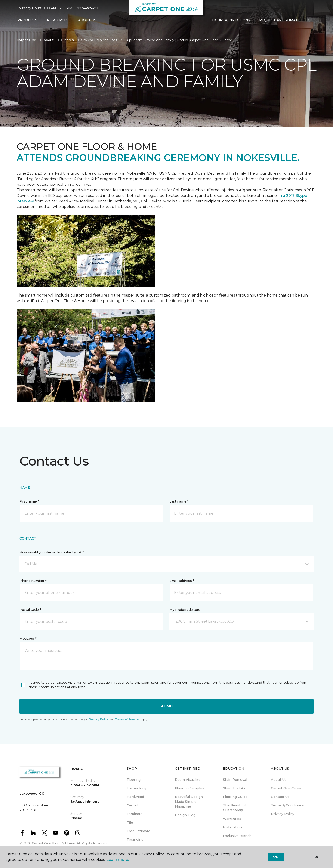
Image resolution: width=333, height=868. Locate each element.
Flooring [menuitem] (134, 780)
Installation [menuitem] (232, 827)
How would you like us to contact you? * (52, 552)
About (49, 40)
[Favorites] (310, 20)
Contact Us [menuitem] (280, 797)
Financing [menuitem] (135, 840)
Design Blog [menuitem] (185, 815)
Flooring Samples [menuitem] (189, 788)
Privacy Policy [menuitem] (283, 814)
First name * (29, 501)
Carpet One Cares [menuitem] (286, 788)
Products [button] (27, 20)
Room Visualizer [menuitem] (188, 780)
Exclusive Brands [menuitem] (237, 836)
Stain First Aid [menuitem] (235, 788)
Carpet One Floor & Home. (54, 843)
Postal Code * (30, 610)
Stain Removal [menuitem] (235, 780)
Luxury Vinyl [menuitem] (137, 788)
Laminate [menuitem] (135, 814)
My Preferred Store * (186, 610)
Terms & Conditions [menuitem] (288, 805)
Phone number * (33, 581)
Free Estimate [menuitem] (139, 831)
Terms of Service (127, 719)
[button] (166, 564)
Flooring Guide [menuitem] (235, 797)
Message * (28, 639)
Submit (166, 706)
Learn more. (118, 860)
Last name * (179, 501)
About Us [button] (87, 20)
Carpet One (26, 40)
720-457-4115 (88, 8)
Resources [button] (58, 20)
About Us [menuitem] (279, 780)
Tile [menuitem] (130, 822)
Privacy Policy (99, 719)
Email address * (182, 581)
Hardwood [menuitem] (135, 797)
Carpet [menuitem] (132, 805)
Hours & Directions (231, 20)
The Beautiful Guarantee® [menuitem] (234, 808)
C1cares (67, 40)
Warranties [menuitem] (232, 819)
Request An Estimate (280, 20)
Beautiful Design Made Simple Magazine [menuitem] (189, 802)
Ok (276, 857)
